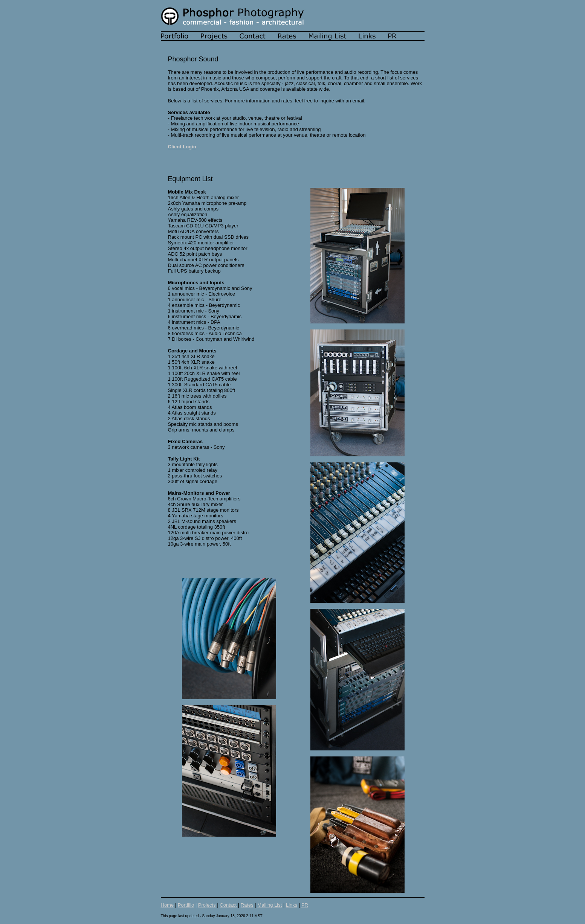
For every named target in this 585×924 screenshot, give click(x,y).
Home (167, 905)
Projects (207, 905)
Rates (247, 905)
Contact (228, 905)
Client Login (182, 147)
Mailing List (270, 905)
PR (305, 905)
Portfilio (186, 905)
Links (292, 905)
